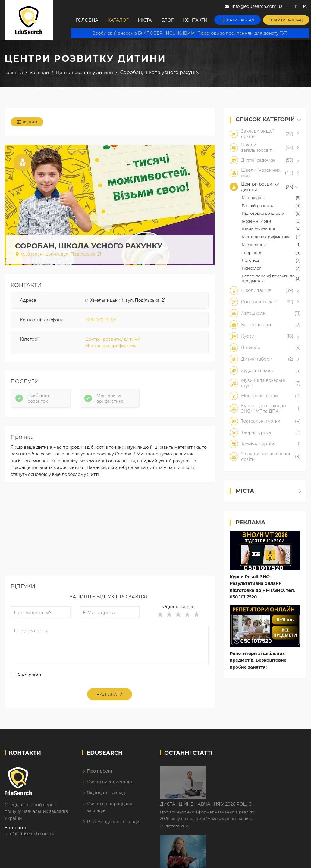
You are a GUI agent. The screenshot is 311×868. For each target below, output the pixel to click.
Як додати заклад (106, 794)
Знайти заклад (287, 20)
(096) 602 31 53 (100, 320)
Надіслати (110, 695)
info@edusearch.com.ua (30, 835)
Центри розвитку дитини (113, 339)
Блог (169, 20)
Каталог (119, 20)
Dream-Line (294, 859)
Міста (146, 20)
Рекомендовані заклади (113, 822)
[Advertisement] (110, 534)
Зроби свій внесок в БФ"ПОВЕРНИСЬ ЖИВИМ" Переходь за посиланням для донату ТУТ (190, 33)
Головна (87, 20)
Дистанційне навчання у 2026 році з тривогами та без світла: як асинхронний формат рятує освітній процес (257, 771)
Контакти (197, 20)
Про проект (100, 772)
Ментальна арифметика (111, 346)
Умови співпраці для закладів (110, 808)
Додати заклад (239, 20)
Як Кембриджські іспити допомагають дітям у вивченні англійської (251, 809)
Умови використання (110, 783)
